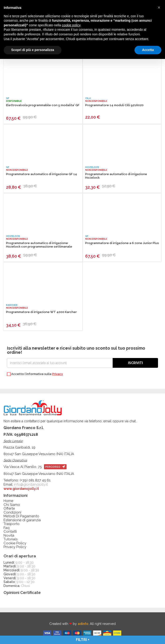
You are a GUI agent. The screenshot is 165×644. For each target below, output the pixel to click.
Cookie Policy (15, 543)
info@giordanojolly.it (31, 484)
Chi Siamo (12, 505)
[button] (159, 7)
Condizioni (12, 513)
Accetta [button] (148, 50)
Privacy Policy (15, 547)
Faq (7, 528)
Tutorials (10, 539)
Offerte (9, 509)
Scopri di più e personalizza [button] (33, 50)
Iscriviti (135, 363)
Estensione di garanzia (22, 520)
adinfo (83, 624)
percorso (55, 467)
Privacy (57, 374)
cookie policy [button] (71, 25)
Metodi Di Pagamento (21, 516)
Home (8, 501)
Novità (9, 536)
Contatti (10, 532)
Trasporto (12, 524)
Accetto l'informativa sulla (35, 374)
